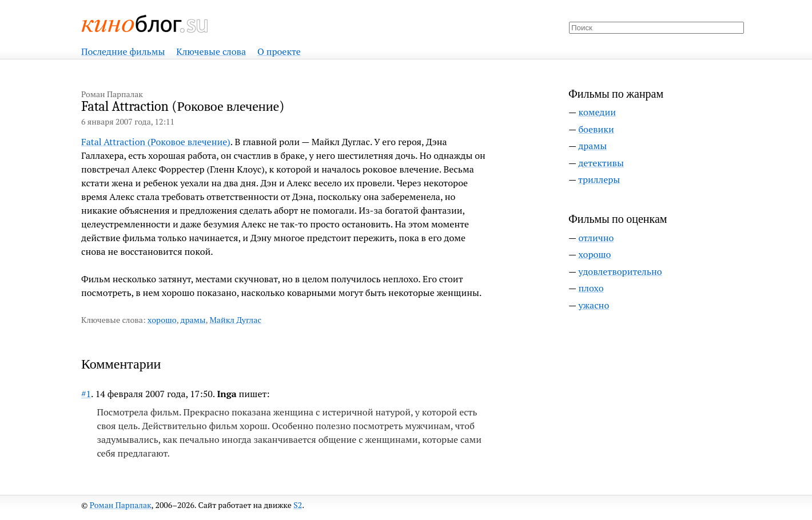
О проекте (279, 51)
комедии (597, 112)
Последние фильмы (123, 51)
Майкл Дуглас (236, 320)
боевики (596, 129)
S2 (298, 505)
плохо (591, 288)
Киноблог (145, 24)
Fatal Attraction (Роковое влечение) (156, 142)
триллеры (599, 179)
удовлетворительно (620, 271)
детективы (601, 163)
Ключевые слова (211, 51)
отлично (596, 238)
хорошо (162, 320)
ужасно (594, 305)
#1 (86, 394)
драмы (193, 320)
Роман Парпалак (121, 505)
